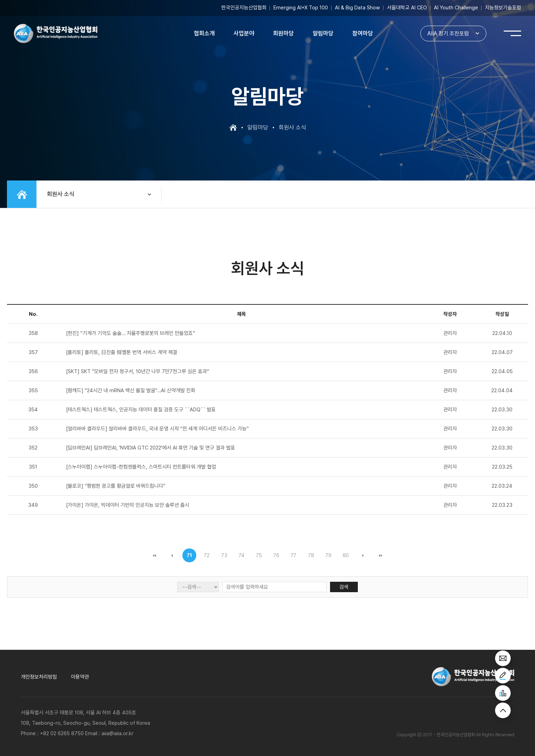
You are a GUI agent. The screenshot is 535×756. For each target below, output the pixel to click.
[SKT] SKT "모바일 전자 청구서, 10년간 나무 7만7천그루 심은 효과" (138, 371)
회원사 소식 (61, 194)
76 (276, 555)
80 (346, 555)
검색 (344, 587)
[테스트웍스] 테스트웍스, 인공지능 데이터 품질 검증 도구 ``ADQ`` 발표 (141, 410)
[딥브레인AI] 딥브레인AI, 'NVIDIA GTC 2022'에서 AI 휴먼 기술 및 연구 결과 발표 (151, 448)
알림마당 (323, 33)
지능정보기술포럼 (503, 8)
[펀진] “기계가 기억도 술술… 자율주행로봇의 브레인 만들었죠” (131, 333)
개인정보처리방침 (39, 677)
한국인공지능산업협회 (244, 8)
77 (294, 555)
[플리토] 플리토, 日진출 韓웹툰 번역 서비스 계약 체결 (122, 352)
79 (328, 555)
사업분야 (244, 33)
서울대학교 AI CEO (407, 8)
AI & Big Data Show (357, 8)
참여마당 (363, 33)
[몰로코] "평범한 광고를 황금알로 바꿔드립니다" (116, 486)
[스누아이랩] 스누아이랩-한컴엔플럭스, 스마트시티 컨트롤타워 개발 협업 (141, 467)
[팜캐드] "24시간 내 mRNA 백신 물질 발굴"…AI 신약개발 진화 (131, 390)
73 (224, 555)
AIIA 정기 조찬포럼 (448, 33)
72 (207, 555)
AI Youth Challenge (456, 8)
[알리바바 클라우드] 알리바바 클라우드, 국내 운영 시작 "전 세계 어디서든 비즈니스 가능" (157, 429)
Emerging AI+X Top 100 (301, 8)
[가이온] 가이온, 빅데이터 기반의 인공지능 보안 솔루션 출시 (128, 505)
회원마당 (283, 33)
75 (259, 555)
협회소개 (204, 33)
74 (241, 555)
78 (311, 555)
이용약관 (80, 677)
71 (189, 555)
